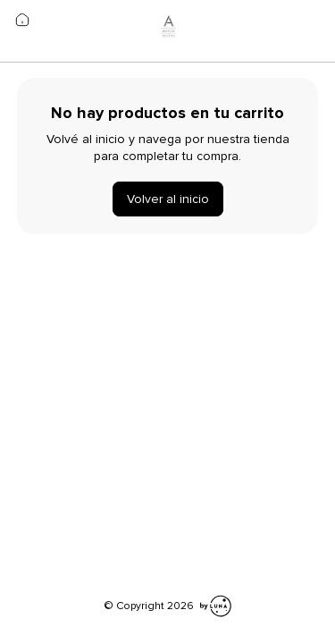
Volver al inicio (168, 199)
